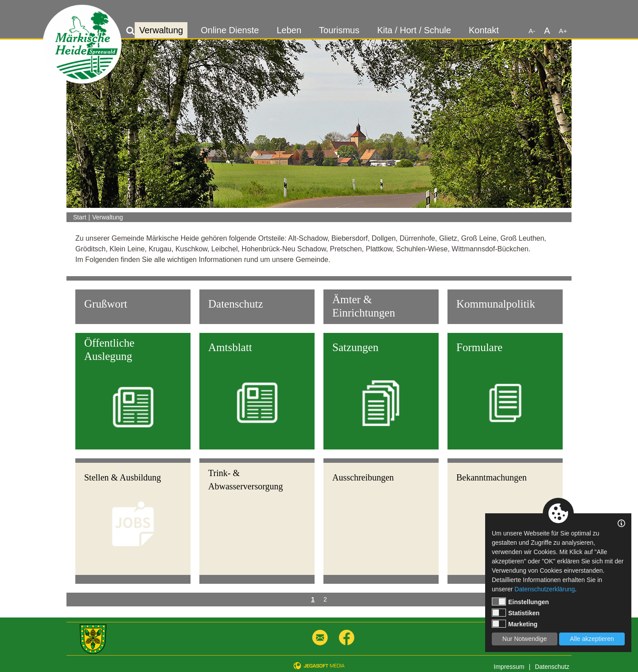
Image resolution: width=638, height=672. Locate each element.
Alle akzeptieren (592, 639)
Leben (289, 30)
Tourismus (339, 30)
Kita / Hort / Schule (414, 30)
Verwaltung (161, 30)
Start (80, 217)
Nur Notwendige (525, 639)
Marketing (515, 624)
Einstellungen (520, 602)
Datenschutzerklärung (545, 589)
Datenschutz (552, 667)
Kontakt (484, 30)
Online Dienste (230, 30)
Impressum (509, 667)
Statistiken (516, 613)
